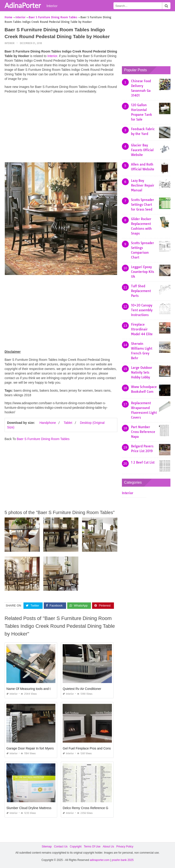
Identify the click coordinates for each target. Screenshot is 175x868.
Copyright (76, 847)
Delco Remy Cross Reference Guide (88, 808)
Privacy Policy (125, 847)
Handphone (48, 423)
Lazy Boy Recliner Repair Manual (143, 185)
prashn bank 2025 (123, 860)
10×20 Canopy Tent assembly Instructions (142, 310)
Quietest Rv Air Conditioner (82, 689)
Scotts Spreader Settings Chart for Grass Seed (143, 205)
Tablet (68, 423)
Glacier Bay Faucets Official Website (142, 150)
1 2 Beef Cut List (143, 462)
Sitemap (47, 847)
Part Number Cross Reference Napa (143, 432)
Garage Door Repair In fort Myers (30, 748)
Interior (52, 6)
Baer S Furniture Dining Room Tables (43, 439)
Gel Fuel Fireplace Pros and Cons (87, 748)
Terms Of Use (92, 847)
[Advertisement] (61, 129)
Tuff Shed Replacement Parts (141, 291)
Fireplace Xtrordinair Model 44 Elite (142, 329)
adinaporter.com (100, 860)
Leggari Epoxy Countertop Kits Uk (143, 272)
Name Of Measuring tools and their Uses (35, 689)
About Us (108, 847)
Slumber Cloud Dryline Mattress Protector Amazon (42, 808)
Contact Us (61, 847)
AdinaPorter (23, 5)
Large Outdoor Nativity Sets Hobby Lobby (142, 372)
